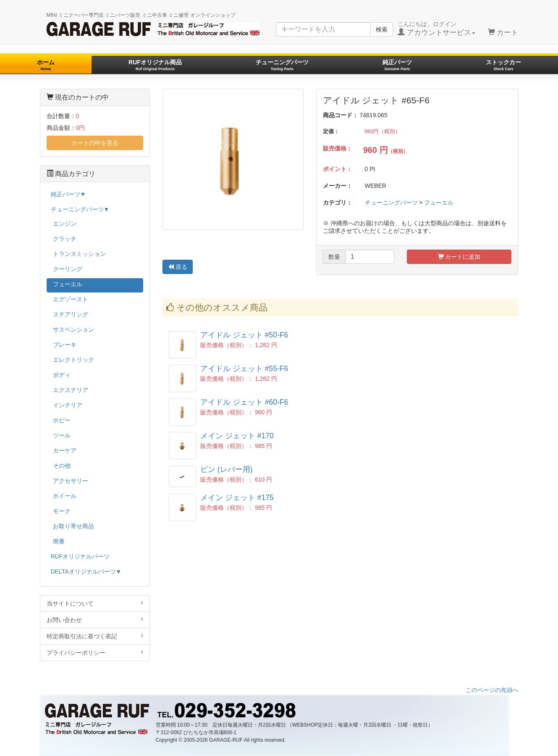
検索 (382, 29)
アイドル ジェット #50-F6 (244, 335)
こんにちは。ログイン (436, 29)
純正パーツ (397, 65)
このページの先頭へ (492, 690)
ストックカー (503, 65)
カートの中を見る (95, 143)
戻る (178, 267)
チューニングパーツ (282, 65)
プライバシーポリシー (95, 652)
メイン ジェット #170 (237, 436)
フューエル (439, 203)
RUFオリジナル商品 (155, 65)
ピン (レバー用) (227, 469)
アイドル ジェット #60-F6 (244, 402)
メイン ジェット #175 (237, 498)
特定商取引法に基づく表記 (95, 636)
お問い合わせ (95, 620)
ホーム (46, 65)
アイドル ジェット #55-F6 (244, 369)
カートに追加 (459, 257)
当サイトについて (95, 603)
